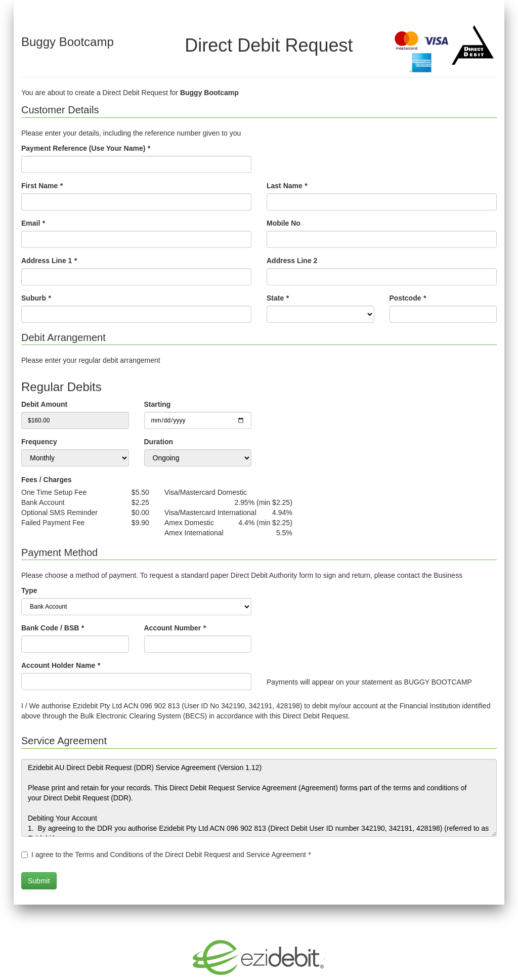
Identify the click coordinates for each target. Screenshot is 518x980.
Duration (159, 442)
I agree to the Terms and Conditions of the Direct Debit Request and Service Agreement (171, 855)
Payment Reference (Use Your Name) (86, 148)
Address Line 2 (292, 261)
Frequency (39, 442)
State (278, 298)
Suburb (36, 298)
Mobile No (284, 223)
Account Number (175, 628)
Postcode (408, 298)
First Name (42, 186)
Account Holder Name (61, 665)
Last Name (287, 186)
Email (33, 223)
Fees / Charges (47, 480)
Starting (158, 404)
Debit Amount (44, 404)
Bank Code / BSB (53, 628)
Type (29, 590)
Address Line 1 (49, 261)
